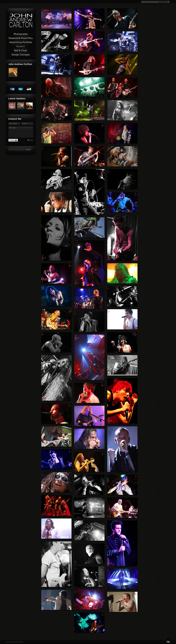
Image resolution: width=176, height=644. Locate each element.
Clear (31, 140)
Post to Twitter (21, 88)
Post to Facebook (12, 88)
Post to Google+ (29, 88)
